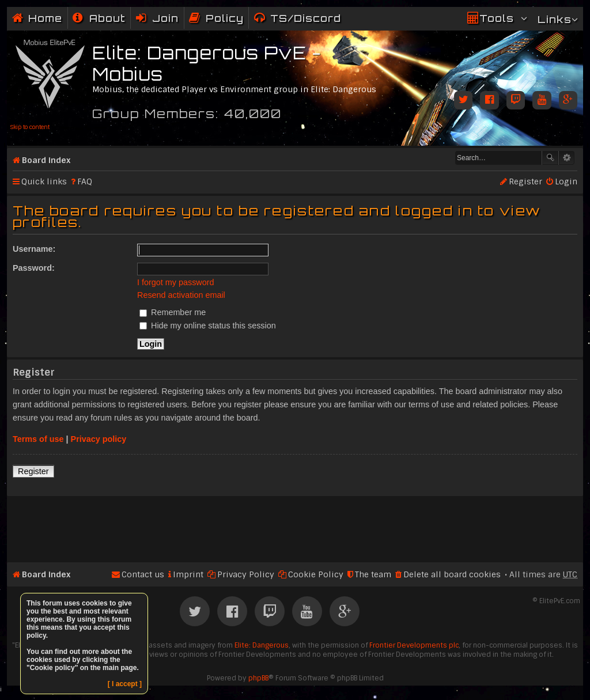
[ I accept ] (125, 684)
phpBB (258, 678)
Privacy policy (99, 439)
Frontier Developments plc (414, 645)
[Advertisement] (295, 524)
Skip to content (30, 127)
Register (33, 471)
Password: (34, 268)
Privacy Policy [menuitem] (246, 574)
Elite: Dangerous (262, 645)
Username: (34, 249)
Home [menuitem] (45, 18)
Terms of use (38, 439)
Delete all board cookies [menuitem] (452, 574)
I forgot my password (176, 282)
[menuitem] (99, 18)
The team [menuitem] (373, 574)
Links (555, 19)
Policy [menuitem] (225, 18)
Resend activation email (181, 295)
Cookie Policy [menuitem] (316, 574)
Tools (497, 18)
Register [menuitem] (525, 181)
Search (550, 158)
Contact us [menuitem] (143, 574)
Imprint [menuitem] (188, 574)
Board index (46, 160)
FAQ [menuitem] (85, 181)
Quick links (44, 181)
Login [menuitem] (566, 181)
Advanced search (567, 158)
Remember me (173, 312)
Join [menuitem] (165, 18)
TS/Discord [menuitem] (306, 18)
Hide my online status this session (208, 326)
